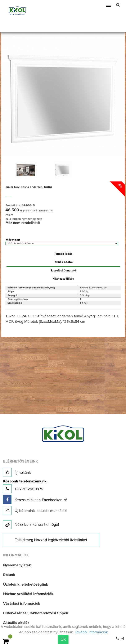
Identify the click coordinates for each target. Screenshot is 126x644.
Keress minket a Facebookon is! (35, 500)
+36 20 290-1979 (25, 486)
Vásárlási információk (22, 604)
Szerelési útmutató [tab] (63, 271)
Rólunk (9, 575)
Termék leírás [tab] (63, 254)
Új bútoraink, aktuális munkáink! (35, 510)
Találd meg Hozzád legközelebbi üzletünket (51, 540)
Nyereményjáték (17, 565)
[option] (26, 170)
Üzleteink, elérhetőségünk (26, 585)
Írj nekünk (17, 472)
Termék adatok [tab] (63, 262)
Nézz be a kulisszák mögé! (31, 525)
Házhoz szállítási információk (28, 594)
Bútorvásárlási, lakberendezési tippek (36, 613)
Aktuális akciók (16, 623)
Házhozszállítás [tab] (63, 279)
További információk (91, 632)
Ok (63, 639)
